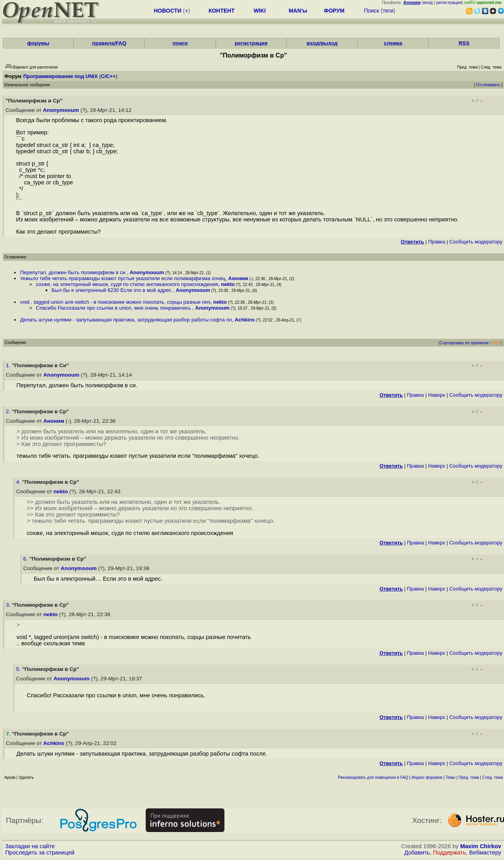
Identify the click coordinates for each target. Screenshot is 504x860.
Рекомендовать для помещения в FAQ (373, 777)
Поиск (372, 11)
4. (19, 482)
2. (9, 411)
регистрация (449, 2)
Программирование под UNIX (60, 76)
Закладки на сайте (30, 846)
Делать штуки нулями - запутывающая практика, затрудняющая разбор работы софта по (126, 320)
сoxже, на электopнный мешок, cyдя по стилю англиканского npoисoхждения (127, 284)
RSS (464, 43)
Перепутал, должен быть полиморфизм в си (73, 272)
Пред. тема (469, 777)
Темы (450, 777)
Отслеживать (488, 85)
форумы (38, 43)
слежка (393, 43)
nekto (228, 284)
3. (9, 605)
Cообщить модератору (476, 242)
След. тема (493, 777)
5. (19, 669)
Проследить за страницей (40, 853)
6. (26, 559)
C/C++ (108, 76)
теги (388, 11)
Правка (436, 242)
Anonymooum (61, 110)
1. (9, 365)
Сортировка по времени (464, 343)
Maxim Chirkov (481, 846)
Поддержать (450, 853)
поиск (180, 43)
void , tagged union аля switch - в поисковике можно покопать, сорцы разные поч (115, 302)
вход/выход (322, 43)
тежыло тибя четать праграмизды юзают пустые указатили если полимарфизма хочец (123, 278)
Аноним (238, 278)
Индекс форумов (427, 777)
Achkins (245, 320)
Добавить (417, 853)
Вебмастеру (485, 853)
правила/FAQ (109, 43)
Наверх (437, 395)
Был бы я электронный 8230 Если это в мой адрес (112, 290)
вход (428, 2)
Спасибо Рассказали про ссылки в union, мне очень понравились (114, 308)
